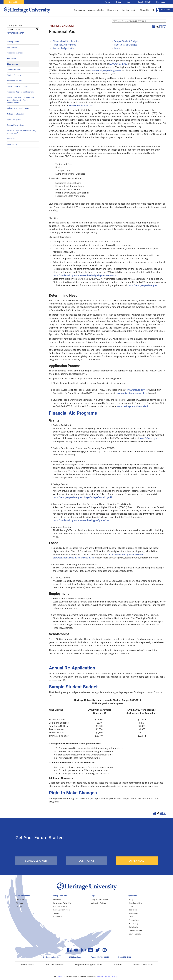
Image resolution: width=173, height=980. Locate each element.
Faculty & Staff (144, 2)
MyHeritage (133, 913)
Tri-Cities (19, 903)
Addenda (11, 139)
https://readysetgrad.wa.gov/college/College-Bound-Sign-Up (83, 497)
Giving (118, 2)
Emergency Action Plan (63, 903)
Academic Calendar (15, 53)
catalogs (60, 976)
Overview (57, 899)
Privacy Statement (55, 965)
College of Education (16, 114)
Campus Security (60, 906)
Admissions (12, 58)
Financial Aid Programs (64, 45)
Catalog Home (13, 42)
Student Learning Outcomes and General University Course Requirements (20, 100)
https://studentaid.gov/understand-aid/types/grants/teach (82, 520)
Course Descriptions (15, 125)
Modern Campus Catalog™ (108, 976)
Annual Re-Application (64, 48)
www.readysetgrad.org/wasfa (107, 70)
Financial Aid (13, 64)
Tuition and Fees (14, 70)
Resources (161, 2)
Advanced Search (15, 33)
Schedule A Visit (135, 903)
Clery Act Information (100, 899)
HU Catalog (133, 923)
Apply (131, 899)
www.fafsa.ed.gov (118, 64)
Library (132, 906)
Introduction (12, 47)
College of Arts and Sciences (19, 108)
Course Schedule (135, 934)
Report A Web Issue (143, 965)
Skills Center (134, 927)
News (107, 2)
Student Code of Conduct (17, 86)
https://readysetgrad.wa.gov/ (143, 285)
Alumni (129, 2)
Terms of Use (27, 965)
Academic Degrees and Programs (21, 92)
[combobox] (139, 21)
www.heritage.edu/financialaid (133, 406)
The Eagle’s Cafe (135, 930)
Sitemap (118, 965)
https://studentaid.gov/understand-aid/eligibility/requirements (84, 275)
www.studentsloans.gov (80, 105)
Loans (117, 48)
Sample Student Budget (126, 41)
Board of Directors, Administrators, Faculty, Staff (21, 132)
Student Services (14, 75)
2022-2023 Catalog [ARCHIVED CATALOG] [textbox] (130, 21)
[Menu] (165, 10)
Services (57, 913)
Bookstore (133, 910)
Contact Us (14, 2)
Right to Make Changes (126, 45)
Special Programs (14, 119)
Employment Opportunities (89, 965)
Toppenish (20, 899)
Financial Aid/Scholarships (66, 41)
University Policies (98, 903)
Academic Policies (14, 81)
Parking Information (62, 910)
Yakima (19, 906)
